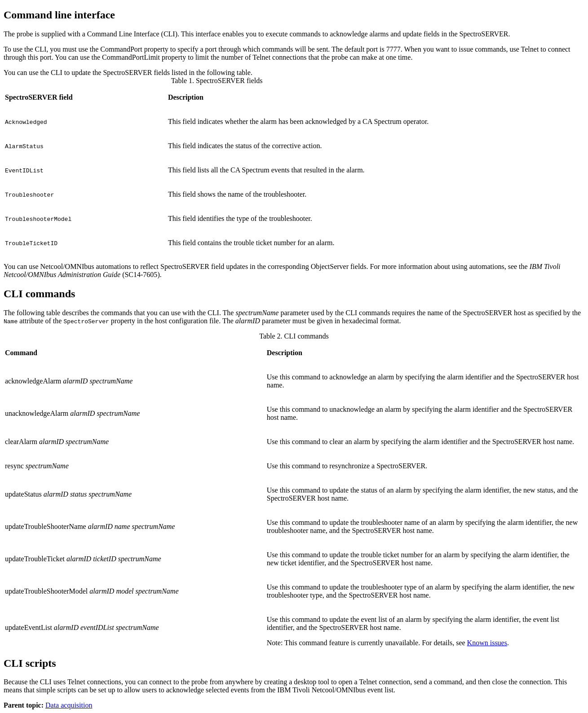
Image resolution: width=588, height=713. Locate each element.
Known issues (487, 643)
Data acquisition (69, 705)
